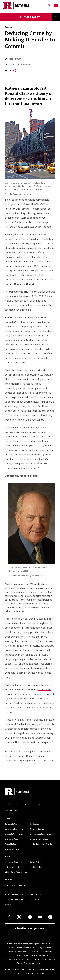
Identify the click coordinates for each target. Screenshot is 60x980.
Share (10, 70)
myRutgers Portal (37, 867)
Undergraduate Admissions (41, 834)
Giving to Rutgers (37, 829)
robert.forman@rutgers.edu (20, 760)
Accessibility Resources (14, 894)
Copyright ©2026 (12, 969)
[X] (19, 917)
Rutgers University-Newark (20, 284)
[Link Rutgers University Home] (23, 6)
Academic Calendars (13, 862)
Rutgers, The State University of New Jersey (37, 969)
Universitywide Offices (39, 839)
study (17, 266)
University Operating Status (16, 885)
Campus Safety (11, 824)
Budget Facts (35, 894)
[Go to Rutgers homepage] (17, 792)
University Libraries (13, 867)
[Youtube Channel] (40, 917)
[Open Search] (49, 6)
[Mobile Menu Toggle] (56, 6)
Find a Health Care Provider (41, 844)
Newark (28, 805)
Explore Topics (56, 17)
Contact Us (35, 824)
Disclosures (35, 899)
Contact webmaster (38, 973)
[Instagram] (30, 917)
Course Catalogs (37, 862)
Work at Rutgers (11, 844)
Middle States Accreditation (16, 872)
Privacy (8, 904)
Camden (43, 805)
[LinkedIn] (50, 917)
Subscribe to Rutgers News (30, 928)
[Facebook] (9, 917)
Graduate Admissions (14, 834)
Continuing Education (14, 829)
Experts (8, 27)
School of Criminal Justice (38, 279)
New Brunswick (11, 805)
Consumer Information (14, 899)
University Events (12, 849)
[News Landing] (30, 19)
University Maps (11, 839)
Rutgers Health (11, 811)
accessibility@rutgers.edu (16, 959)
